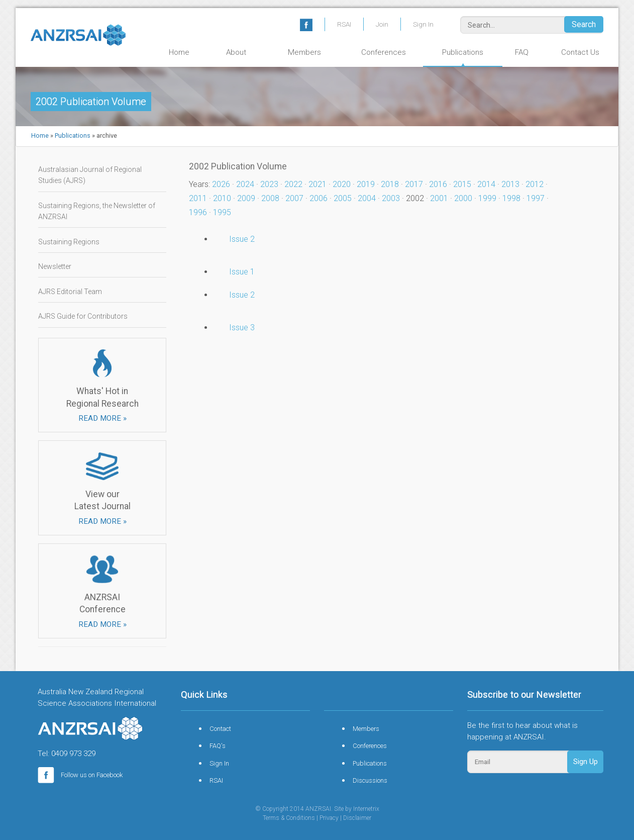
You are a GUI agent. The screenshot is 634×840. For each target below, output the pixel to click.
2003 (391, 198)
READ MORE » (102, 418)
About (236, 52)
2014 (486, 184)
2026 (221, 184)
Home (179, 52)
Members (304, 52)
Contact (220, 729)
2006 (319, 198)
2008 (270, 198)
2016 (438, 184)
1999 (487, 198)
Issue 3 (242, 328)
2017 (414, 184)
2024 (245, 184)
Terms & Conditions (289, 818)
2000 (463, 198)
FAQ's (218, 746)
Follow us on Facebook (80, 775)
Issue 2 (242, 239)
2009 (246, 198)
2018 (390, 184)
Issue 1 (242, 272)
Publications (463, 52)
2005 (343, 198)
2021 (318, 184)
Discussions (370, 780)
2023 (269, 184)
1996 (198, 212)
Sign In (423, 24)
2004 (367, 198)
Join (382, 24)
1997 (536, 198)
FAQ (522, 52)
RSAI (344, 24)
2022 (293, 184)
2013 (510, 184)
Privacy (329, 818)
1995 (222, 212)
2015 (462, 184)
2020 (342, 184)
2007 (294, 198)
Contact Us (580, 52)
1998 (511, 198)
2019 (366, 184)
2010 (222, 198)
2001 (439, 198)
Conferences (384, 52)
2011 (198, 198)
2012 (535, 184)
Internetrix (366, 809)
